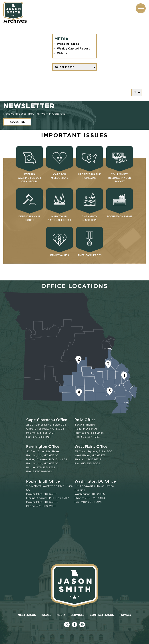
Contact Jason (102, 615)
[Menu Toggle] (141, 8)
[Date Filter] (75, 67)
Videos (62, 53)
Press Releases (68, 44)
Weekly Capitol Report (73, 48)
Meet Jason (27, 615)
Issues (46, 615)
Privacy (125, 615)
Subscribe (17, 122)
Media (61, 615)
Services (78, 615)
